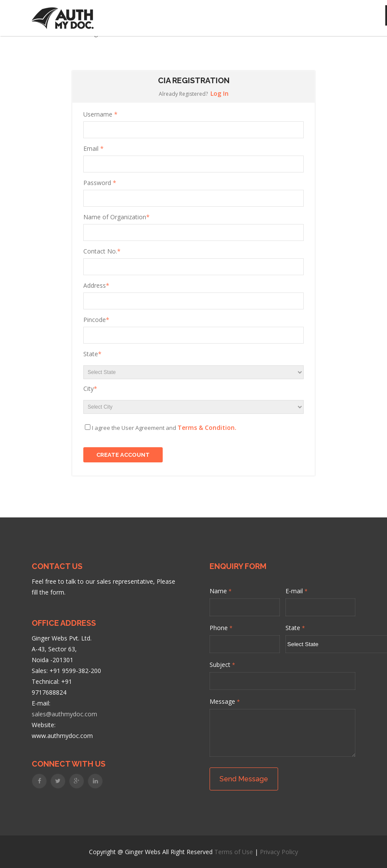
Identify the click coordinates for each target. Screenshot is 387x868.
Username (100, 114)
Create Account (123, 455)
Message (225, 701)
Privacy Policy (279, 852)
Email (93, 148)
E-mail (297, 591)
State (92, 354)
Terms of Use (234, 852)
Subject (222, 665)
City (90, 388)
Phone (221, 628)
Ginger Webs (143, 852)
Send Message (244, 779)
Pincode (96, 320)
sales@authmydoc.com (64, 714)
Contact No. (102, 251)
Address (96, 285)
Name (221, 591)
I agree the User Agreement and (164, 427)
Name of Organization (116, 217)
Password (100, 183)
